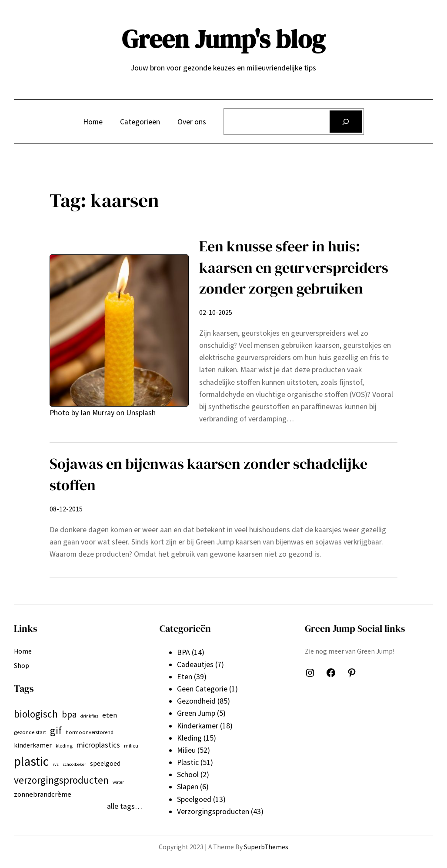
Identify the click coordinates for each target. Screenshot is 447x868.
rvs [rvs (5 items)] (56, 764)
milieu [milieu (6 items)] (131, 746)
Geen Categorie (202, 689)
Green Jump (196, 713)
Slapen (188, 787)
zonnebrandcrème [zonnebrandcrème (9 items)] (43, 794)
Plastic (188, 762)
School (188, 775)
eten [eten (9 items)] (110, 715)
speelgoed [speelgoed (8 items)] (105, 763)
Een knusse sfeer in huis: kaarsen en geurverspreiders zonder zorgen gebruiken (294, 267)
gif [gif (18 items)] (56, 730)
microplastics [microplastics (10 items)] (98, 745)
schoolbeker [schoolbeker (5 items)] (74, 764)
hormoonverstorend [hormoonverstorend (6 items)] (90, 732)
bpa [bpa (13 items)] (69, 714)
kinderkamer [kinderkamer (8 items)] (33, 745)
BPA (183, 652)
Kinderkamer (198, 726)
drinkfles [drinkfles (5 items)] (89, 716)
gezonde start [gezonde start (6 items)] (30, 732)
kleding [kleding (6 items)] (64, 746)
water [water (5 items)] (118, 782)
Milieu (186, 750)
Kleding (189, 738)
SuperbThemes (266, 847)
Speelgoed (194, 799)
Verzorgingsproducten (213, 811)
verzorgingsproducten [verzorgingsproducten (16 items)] (61, 780)
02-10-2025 (216, 312)
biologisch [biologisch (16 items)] (36, 714)
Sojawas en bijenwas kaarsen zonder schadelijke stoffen (208, 474)
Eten (185, 677)
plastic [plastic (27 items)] (31, 761)
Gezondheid (196, 701)
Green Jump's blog (223, 39)
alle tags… (125, 806)
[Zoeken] (346, 122)
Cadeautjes (195, 664)
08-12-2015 (66, 509)
